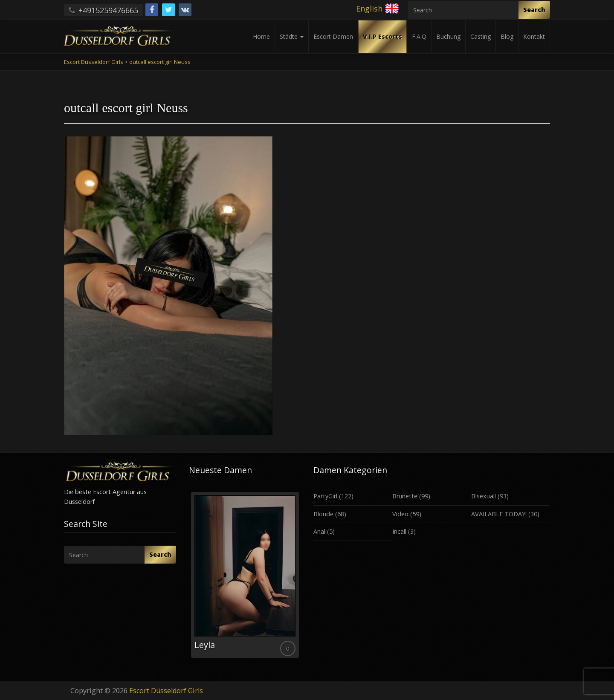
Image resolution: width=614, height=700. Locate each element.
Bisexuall (484, 496)
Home (261, 36)
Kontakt (534, 36)
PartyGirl (325, 496)
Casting (481, 36)
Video (400, 514)
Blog (507, 36)
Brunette (405, 496)
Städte (292, 36)
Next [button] (301, 578)
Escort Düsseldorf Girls (166, 691)
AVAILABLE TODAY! (499, 514)
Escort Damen (333, 36)
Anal (319, 531)
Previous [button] (189, 578)
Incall (399, 531)
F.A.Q (419, 36)
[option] (245, 575)
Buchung (448, 36)
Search (534, 10)
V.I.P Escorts (382, 36)
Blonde (323, 514)
